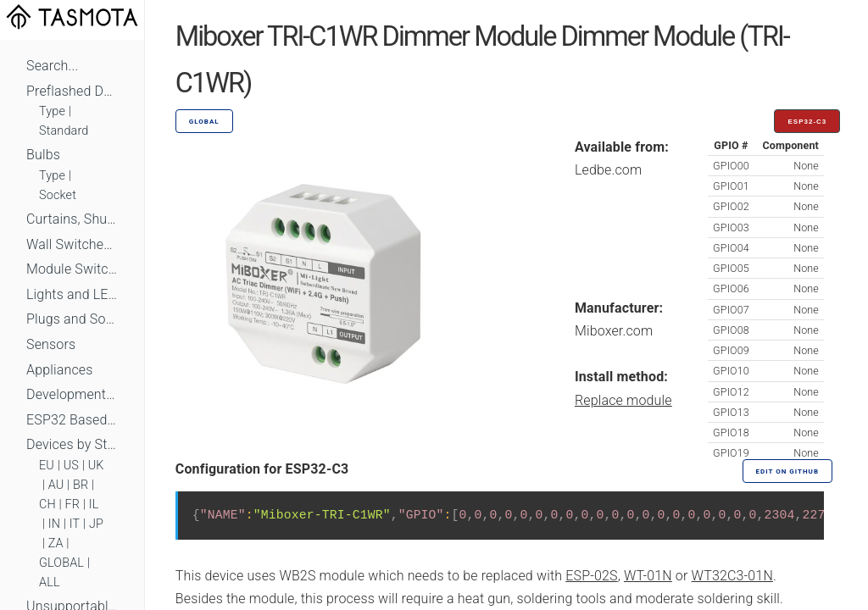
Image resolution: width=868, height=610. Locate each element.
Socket (58, 195)
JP (96, 524)
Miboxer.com (614, 331)
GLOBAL (61, 563)
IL (94, 505)
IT (75, 524)
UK (96, 466)
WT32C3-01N (732, 576)
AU (56, 485)
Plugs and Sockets (72, 319)
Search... (52, 66)
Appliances (60, 370)
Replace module (623, 400)
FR (73, 505)
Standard (64, 131)
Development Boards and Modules (72, 394)
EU (47, 466)
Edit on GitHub (787, 471)
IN (54, 524)
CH (47, 505)
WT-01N (648, 576)
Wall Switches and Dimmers (72, 244)
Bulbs (43, 155)
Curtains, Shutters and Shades (72, 219)
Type (52, 111)
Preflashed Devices (72, 91)
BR (81, 485)
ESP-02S (591, 576)
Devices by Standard (72, 444)
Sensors (51, 344)
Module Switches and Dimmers (72, 269)
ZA (56, 543)
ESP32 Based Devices (72, 420)
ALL (50, 582)
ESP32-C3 (807, 122)
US (71, 466)
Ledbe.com (608, 170)
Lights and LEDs (72, 294)
